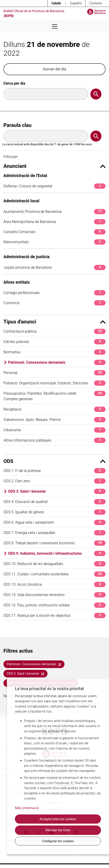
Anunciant (54, 166)
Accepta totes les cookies (58, 819)
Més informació (27, 808)
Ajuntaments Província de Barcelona (54, 212)
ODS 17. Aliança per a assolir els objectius (54, 615)
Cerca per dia (14, 83)
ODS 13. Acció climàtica (54, 584)
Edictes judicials (54, 342)
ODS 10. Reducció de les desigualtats (54, 564)
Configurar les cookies (58, 841)
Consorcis (54, 303)
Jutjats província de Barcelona (54, 267)
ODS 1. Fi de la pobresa (54, 471)
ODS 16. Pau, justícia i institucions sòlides (54, 605)
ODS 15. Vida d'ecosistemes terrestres (54, 595)
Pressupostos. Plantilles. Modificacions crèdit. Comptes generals (54, 396)
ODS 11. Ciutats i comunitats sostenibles (54, 574)
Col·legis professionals (54, 293)
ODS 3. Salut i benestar (57, 491)
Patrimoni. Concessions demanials (57, 362)
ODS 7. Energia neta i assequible (54, 533)
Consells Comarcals (54, 232)
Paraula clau (17, 125)
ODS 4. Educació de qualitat (54, 502)
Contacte (95, 3)
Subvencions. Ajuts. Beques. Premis (54, 420)
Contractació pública (54, 331)
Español (76, 3)
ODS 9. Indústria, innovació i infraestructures (57, 553)
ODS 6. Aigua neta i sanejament (54, 522)
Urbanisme (54, 430)
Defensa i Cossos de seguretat (54, 186)
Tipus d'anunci (54, 322)
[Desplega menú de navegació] (55, 26)
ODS (54, 461)
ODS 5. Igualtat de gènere (54, 512)
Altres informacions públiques (54, 440)
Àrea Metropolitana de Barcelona (54, 222)
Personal (54, 373)
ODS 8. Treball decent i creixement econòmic (54, 543)
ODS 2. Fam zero (54, 481)
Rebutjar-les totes (58, 830)
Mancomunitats (54, 242)
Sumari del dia (54, 69)
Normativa (54, 352)
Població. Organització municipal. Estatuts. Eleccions (54, 383)
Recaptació (54, 409)
